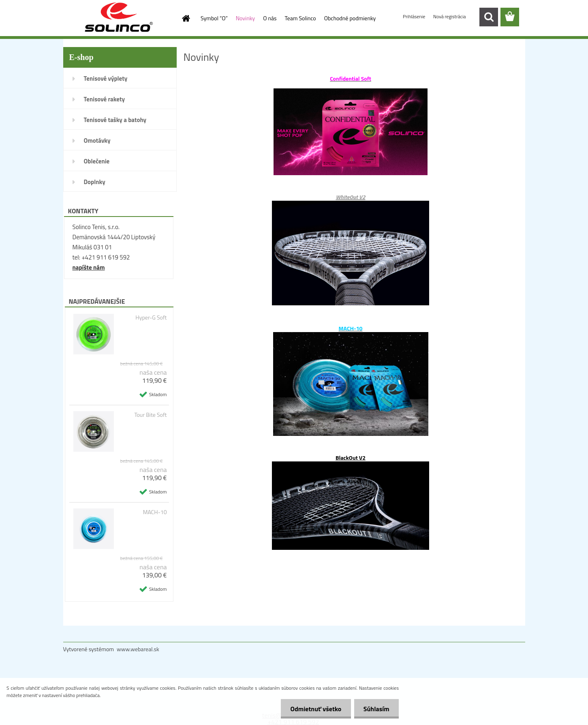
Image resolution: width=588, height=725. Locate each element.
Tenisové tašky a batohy (115, 120)
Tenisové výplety (106, 78)
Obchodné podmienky (350, 18)
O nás (270, 18)
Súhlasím (376, 709)
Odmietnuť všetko (314, 709)
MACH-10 (155, 512)
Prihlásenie (415, 16)
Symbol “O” (214, 18)
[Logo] (119, 17)
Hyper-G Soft (151, 317)
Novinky (245, 18)
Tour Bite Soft (150, 415)
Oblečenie (97, 161)
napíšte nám (89, 267)
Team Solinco (300, 18)
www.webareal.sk (138, 649)
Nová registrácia (450, 16)
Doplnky (95, 182)
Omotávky (97, 140)
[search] (489, 17)
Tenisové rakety (104, 99)
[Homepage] (185, 18)
